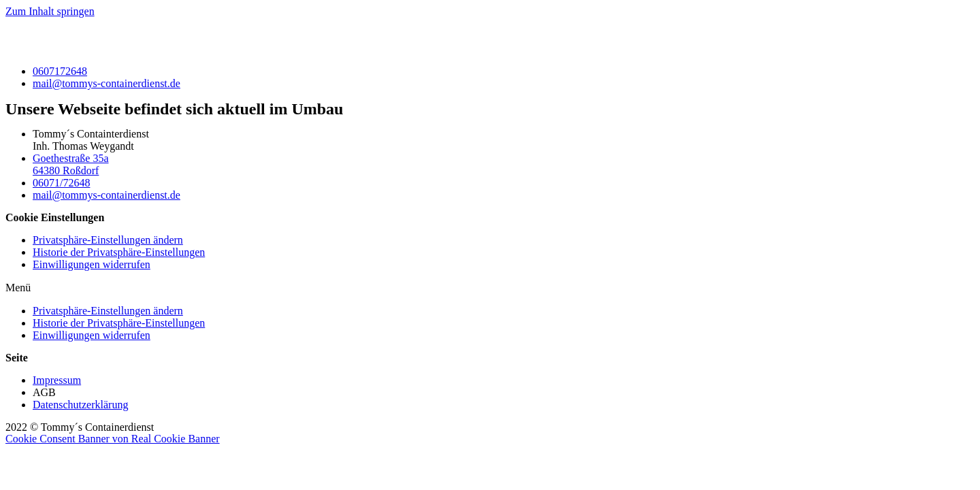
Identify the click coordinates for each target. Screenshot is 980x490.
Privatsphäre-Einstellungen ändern (108, 240)
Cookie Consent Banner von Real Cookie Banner (113, 439)
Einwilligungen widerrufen (92, 264)
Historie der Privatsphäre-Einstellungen (119, 252)
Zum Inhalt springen (50, 11)
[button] (490, 288)
